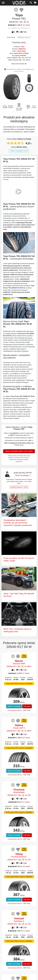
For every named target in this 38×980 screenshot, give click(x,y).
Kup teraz (27, 706)
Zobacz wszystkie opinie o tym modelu (19, 451)
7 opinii (26, 673)
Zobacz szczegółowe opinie (19, 151)
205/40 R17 (22, 49)
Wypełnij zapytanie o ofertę (19, 487)
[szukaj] (31, 2)
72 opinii (26, 931)
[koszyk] (35, 2)
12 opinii (26, 25)
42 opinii (26, 866)
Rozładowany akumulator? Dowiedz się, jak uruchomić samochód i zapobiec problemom (18, 523)
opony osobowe (21, 56)
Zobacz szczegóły (14, 706)
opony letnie (22, 51)
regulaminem (19, 462)
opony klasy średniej (21, 53)
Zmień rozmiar (11, 37)
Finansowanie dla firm (15, 710)
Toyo (23, 47)
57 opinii (26, 738)
